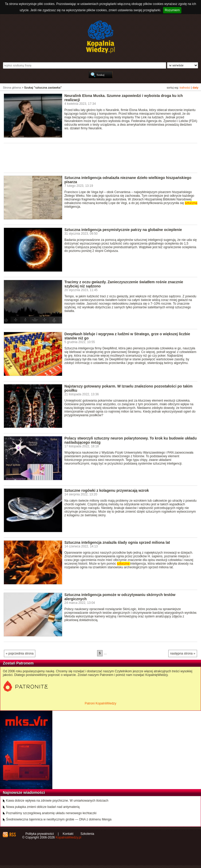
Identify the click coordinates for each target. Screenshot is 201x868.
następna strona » (183, 653)
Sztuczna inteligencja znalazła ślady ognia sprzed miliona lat (117, 542)
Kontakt (68, 834)
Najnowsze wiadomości (24, 792)
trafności (185, 88)
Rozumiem (172, 10)
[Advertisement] (99, 158)
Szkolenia (87, 834)
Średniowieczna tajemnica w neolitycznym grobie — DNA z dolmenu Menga (59, 819)
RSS (12, 835)
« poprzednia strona (20, 653)
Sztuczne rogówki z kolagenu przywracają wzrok (107, 490)
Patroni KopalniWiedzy (101, 703)
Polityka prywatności (40, 834)
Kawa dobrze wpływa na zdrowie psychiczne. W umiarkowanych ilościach (57, 801)
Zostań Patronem (18, 663)
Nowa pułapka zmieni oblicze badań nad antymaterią (43, 807)
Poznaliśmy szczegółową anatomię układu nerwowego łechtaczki (51, 813)
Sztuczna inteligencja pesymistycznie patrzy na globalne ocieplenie (123, 230)
